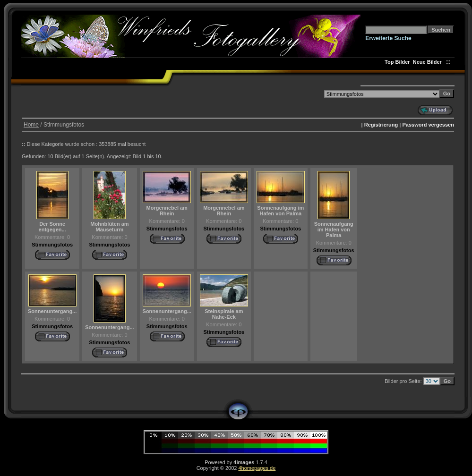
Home (31, 125)
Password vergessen (428, 125)
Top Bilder (397, 62)
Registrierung (381, 125)
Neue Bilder (429, 62)
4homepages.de (257, 468)
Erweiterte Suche (388, 38)
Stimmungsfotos (52, 245)
